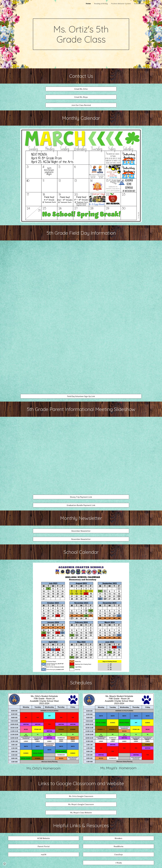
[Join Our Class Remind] (81, 105)
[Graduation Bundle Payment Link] (81, 505)
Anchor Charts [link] (139, 4)
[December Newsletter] (81, 531)
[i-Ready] (118, 863)
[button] (159, 4)
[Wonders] (118, 838)
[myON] (44, 854)
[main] (81, 34)
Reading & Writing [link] (101, 4)
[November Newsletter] (81, 539)
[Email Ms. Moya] (81, 97)
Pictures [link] (151, 4)
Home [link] (88, 4)
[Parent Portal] (44, 846)
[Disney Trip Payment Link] (81, 497)
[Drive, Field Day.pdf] (81, 317)
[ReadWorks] (118, 846)
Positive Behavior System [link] (121, 4)
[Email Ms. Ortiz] (81, 89)
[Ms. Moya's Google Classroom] (81, 804)
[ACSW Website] (44, 838)
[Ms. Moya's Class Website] (81, 813)
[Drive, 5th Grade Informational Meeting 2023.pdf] (81, 455)
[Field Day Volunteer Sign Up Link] (81, 396)
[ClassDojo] (118, 854)
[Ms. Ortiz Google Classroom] (81, 796)
